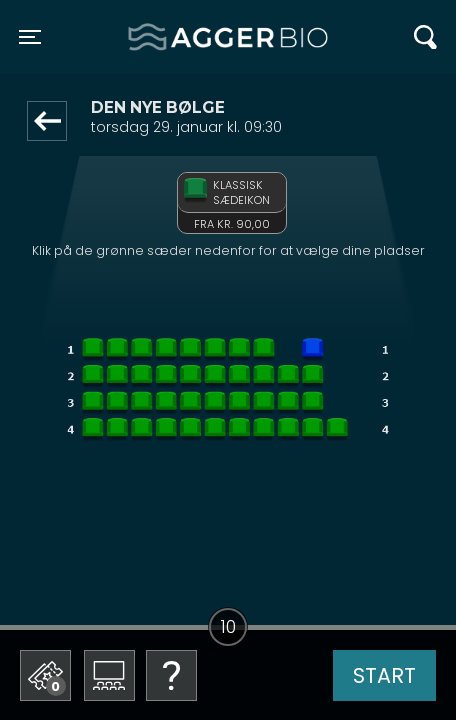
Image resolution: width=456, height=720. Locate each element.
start (384, 675)
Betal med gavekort (170, 575)
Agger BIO (176, 37)
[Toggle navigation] (30, 37)
